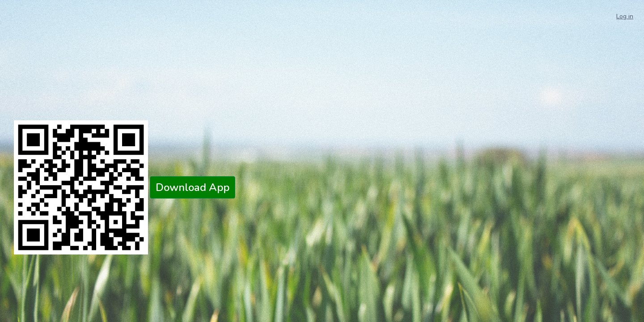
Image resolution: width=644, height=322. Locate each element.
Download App (193, 187)
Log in (625, 16)
